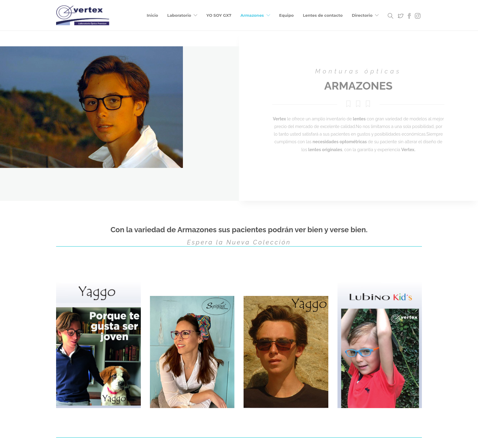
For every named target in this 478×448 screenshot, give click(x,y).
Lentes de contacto (323, 15)
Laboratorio (179, 15)
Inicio (152, 15)
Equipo (287, 15)
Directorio (362, 15)
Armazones (252, 15)
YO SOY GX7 (219, 15)
